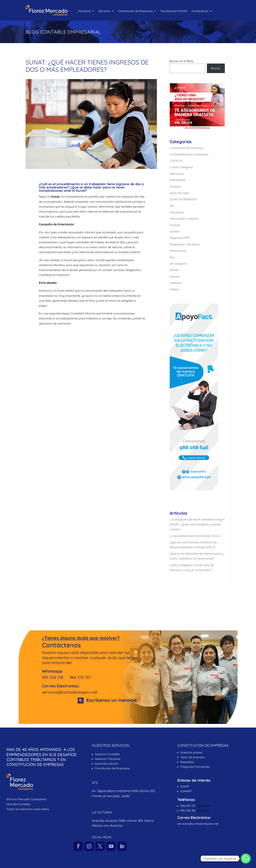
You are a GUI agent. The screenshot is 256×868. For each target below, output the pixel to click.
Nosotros (85, 11)
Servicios (104, 11)
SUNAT (174, 270)
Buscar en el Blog (181, 61)
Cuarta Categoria (181, 167)
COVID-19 (176, 161)
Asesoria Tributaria (108, 759)
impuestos (177, 212)
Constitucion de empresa (186, 148)
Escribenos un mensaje (112, 700)
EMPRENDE (177, 180)
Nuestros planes (191, 752)
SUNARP (186, 791)
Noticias (175, 225)
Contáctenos (200, 11)
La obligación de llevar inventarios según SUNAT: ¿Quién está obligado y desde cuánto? (197, 524)
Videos (174, 289)
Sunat (55, 197)
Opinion (175, 231)
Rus (172, 257)
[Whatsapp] (246, 859)
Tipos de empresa (193, 757)
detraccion (177, 174)
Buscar (216, 68)
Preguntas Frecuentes (195, 767)
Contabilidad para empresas (189, 154)
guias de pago (179, 193)
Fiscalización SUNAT (174, 11)
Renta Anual (178, 251)
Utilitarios (176, 283)
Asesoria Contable (107, 754)
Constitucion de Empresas (112, 768)
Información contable (184, 219)
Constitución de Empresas (135, 11)
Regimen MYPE (180, 238)
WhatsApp (204, 806)
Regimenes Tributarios (185, 244)
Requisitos (187, 762)
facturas (175, 186)
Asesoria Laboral (106, 764)
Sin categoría (178, 264)
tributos (175, 276)
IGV (172, 206)
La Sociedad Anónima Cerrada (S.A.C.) (195, 536)
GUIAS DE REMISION (183, 199)
